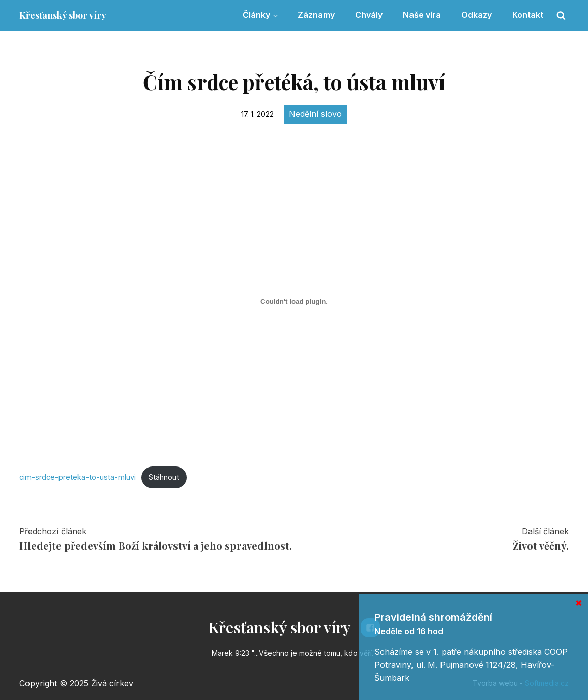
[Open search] (561, 15)
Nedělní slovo (315, 114)
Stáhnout (164, 477)
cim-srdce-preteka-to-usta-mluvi (78, 477)
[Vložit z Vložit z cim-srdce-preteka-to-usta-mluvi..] (294, 302)
